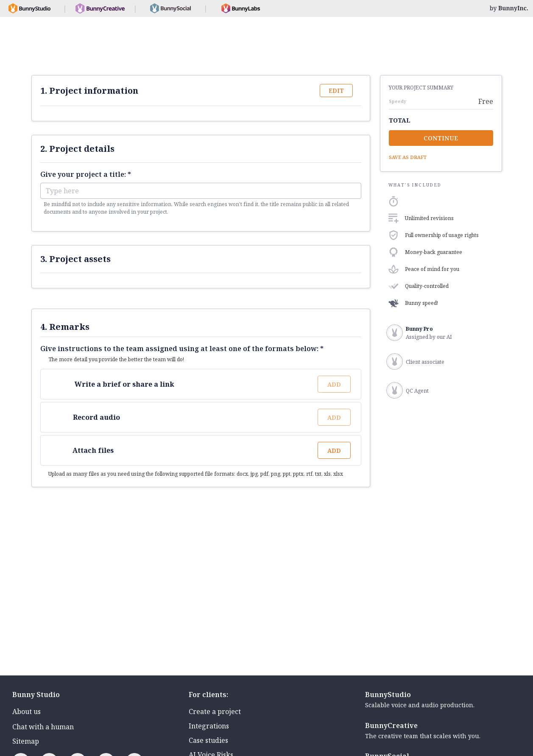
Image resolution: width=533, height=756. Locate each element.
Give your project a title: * (86, 174)
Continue (441, 138)
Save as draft (408, 157)
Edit (336, 91)
